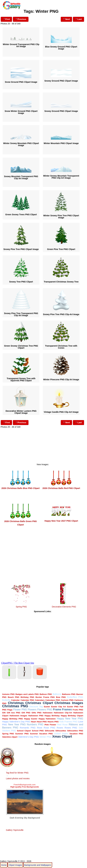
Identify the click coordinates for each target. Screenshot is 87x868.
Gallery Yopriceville (15, 830)
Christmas (16, 703)
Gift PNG (26, 713)
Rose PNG (50, 728)
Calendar (15, 700)
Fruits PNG (78, 710)
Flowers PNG (45, 710)
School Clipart (24, 731)
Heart (33, 722)
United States (61, 734)
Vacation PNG (76, 734)
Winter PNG (46, 737)
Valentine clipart (10, 737)
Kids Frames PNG (68, 722)
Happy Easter (31, 719)
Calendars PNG (53, 700)
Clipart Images (15, 865)
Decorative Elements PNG (64, 607)
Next (66, 19)
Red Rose (62, 724)
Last (78, 19)
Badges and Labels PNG (27, 694)
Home (4, 865)
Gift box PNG (14, 713)
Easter (47, 707)
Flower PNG (20, 710)
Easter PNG (73, 707)
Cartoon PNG (67, 700)
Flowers (32, 710)
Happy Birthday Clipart (72, 716)
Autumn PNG (8, 694)
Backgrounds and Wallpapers (38, 865)
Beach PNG (13, 697)
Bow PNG (61, 697)
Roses (60, 728)
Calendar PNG (27, 700)
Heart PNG (42, 722)
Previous (21, 19)
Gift (4, 713)
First (6, 19)
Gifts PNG (37, 713)
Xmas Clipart (62, 736)
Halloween (48, 713)
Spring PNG (21, 607)
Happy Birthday (52, 716)
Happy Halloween (47, 719)
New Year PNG (17, 724)
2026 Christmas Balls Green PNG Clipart (21, 521)
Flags (10, 710)
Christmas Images (69, 703)
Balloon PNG (46, 694)
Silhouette (50, 731)
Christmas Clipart (39, 703)
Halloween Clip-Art (63, 713)
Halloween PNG (36, 716)
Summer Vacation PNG (41, 734)
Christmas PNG (15, 706)
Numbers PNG (35, 724)
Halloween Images (18, 716)
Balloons (57, 694)
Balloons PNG (69, 694)
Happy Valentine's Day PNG (16, 722)
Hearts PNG (53, 722)
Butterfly (6, 700)
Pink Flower (50, 725)
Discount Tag (36, 706)
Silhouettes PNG (75, 731)
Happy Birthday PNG (12, 719)
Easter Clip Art (58, 707)
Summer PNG (22, 734)
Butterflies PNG (75, 697)
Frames (67, 709)
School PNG (38, 731)
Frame (57, 709)
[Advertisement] (43, 450)
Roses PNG (71, 728)
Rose (40, 728)
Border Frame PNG (45, 697)
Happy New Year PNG (70, 719)
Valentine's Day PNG (28, 737)
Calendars (40, 700)
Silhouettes (61, 731)
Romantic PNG (28, 728)
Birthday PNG (27, 697)
